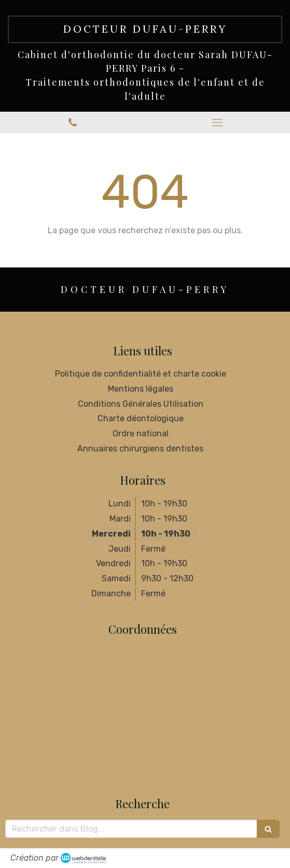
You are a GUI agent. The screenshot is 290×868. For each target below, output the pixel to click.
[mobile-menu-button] (218, 123)
